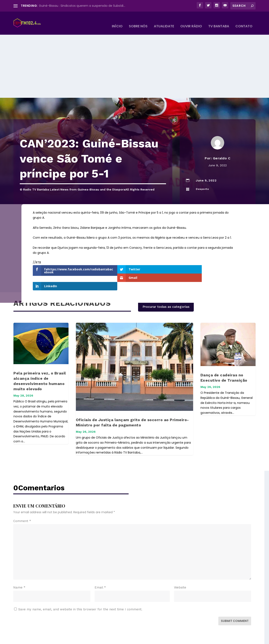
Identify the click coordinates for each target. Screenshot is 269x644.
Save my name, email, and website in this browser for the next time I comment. (80, 591)
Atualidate (164, 20)
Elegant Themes (45, 639)
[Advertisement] (134, 60)
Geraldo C (222, 152)
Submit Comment (235, 603)
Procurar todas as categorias (166, 289)
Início (117, 20)
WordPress (86, 639)
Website (180, 570)
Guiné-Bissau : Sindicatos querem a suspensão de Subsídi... (82, 6)
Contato (244, 20)
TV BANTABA (219, 20)
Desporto (202, 183)
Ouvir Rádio (191, 20)
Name (19, 570)
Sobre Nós (138, 20)
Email (100, 570)
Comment (22, 503)
